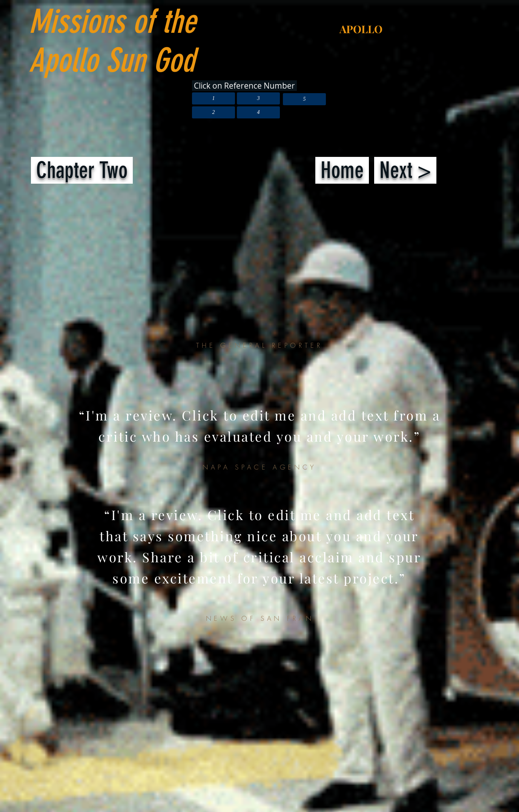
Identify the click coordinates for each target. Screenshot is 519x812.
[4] (258, 112)
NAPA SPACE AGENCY (260, 467)
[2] (213, 112)
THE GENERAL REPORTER (259, 345)
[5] (304, 99)
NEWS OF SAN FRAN (260, 618)
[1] (213, 98)
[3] (258, 98)
